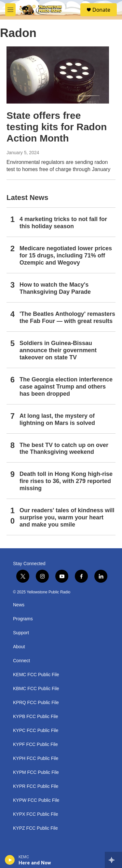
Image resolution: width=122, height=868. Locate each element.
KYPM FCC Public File (36, 772)
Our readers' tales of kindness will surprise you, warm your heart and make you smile (67, 517)
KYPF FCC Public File (35, 744)
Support (21, 633)
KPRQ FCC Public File (36, 703)
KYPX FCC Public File (35, 814)
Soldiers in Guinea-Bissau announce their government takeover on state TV (58, 350)
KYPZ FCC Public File (35, 828)
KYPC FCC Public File (36, 731)
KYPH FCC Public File (36, 758)
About (19, 647)
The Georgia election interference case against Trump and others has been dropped (66, 387)
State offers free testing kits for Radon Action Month (57, 127)
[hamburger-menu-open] (10, 10)
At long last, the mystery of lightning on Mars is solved (57, 419)
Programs (23, 619)
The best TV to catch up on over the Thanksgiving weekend (64, 449)
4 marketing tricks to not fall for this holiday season (63, 223)
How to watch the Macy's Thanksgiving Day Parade (55, 288)
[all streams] (113, 860)
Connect (21, 661)
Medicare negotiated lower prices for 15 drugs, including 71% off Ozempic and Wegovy (66, 255)
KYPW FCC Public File (36, 800)
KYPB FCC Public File (35, 717)
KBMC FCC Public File (36, 689)
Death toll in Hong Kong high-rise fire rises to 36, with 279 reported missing (66, 481)
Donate (101, 10)
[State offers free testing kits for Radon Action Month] (58, 75)
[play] (10, 860)
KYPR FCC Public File (36, 786)
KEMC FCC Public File (36, 675)
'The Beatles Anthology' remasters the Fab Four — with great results (67, 317)
